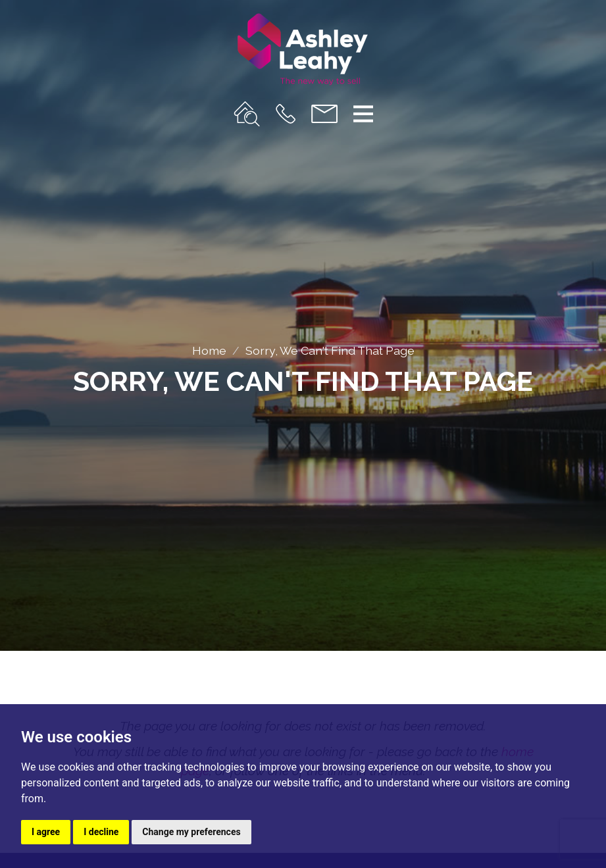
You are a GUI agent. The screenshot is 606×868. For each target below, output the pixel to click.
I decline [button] (101, 832)
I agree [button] (46, 832)
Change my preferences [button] (191, 832)
